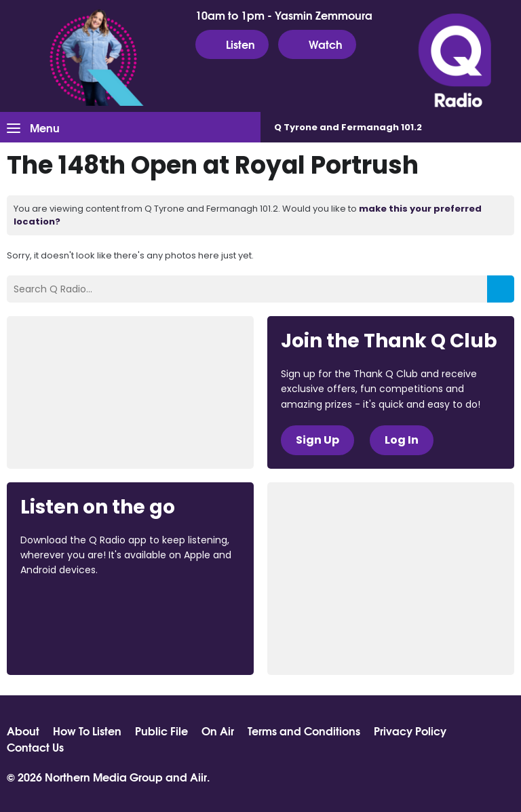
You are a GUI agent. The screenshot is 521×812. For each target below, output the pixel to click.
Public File (161, 731)
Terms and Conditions (304, 731)
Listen (232, 44)
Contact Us (35, 747)
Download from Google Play (72, 642)
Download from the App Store (73, 607)
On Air (218, 731)
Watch (317, 44)
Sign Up (317, 440)
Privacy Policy (410, 731)
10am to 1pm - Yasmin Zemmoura (284, 15)
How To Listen (87, 731)
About (23, 731)
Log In (402, 440)
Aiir (198, 776)
